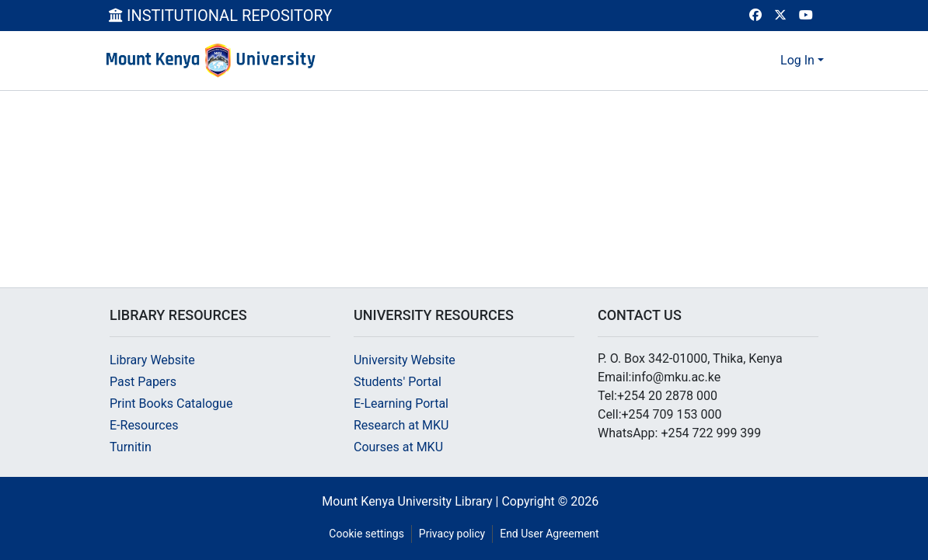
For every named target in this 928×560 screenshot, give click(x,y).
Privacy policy (452, 534)
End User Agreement (549, 534)
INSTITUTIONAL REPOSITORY (220, 16)
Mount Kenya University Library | (412, 501)
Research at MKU (401, 425)
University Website (405, 360)
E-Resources (144, 425)
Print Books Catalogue (171, 403)
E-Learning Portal (401, 403)
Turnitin (131, 447)
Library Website (152, 360)
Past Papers (143, 382)
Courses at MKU (398, 447)
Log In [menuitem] (797, 60)
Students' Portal (398, 382)
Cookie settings (366, 534)
